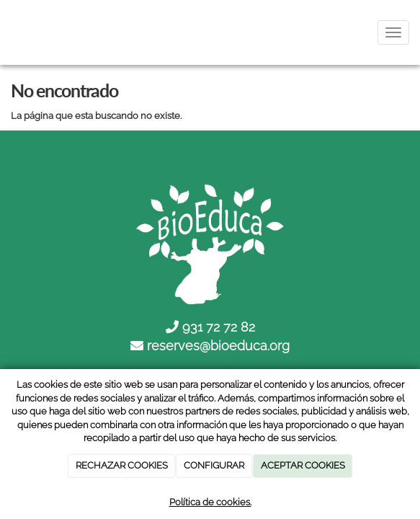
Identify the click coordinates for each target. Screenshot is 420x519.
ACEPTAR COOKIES (303, 465)
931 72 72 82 (219, 327)
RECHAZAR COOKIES (122, 465)
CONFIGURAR (214, 465)
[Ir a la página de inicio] (7, 32)
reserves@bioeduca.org (218, 346)
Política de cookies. (210, 502)
